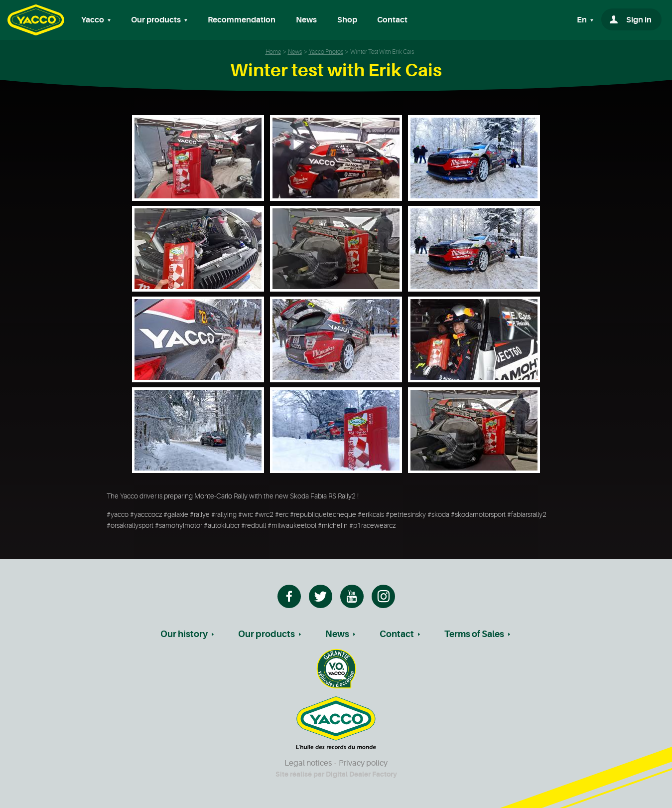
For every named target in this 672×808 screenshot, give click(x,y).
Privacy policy (363, 763)
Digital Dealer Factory (361, 774)
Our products (267, 634)
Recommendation (242, 20)
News (306, 20)
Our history (184, 634)
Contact (392, 20)
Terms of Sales (474, 634)
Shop (347, 20)
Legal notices (308, 763)
